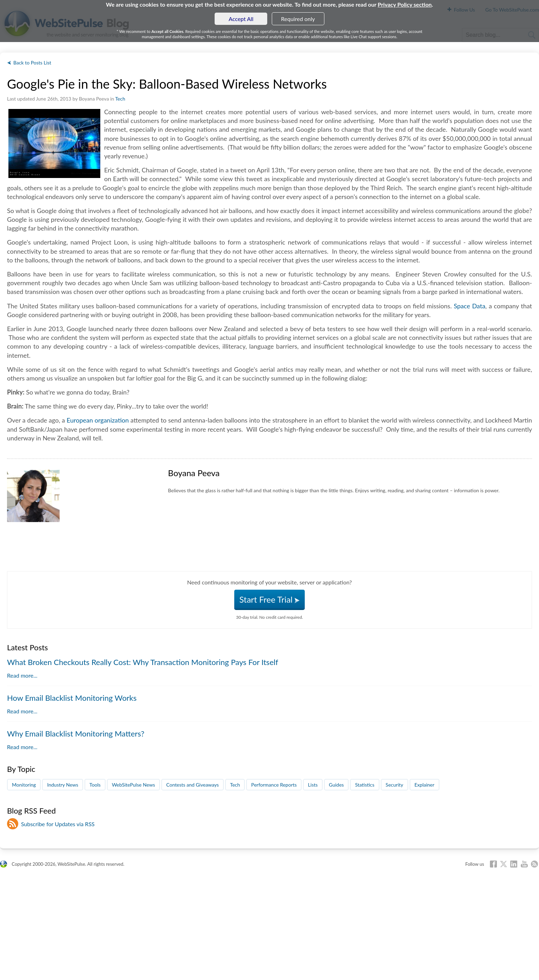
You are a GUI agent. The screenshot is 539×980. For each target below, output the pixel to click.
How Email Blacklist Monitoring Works (72, 698)
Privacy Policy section (405, 4)
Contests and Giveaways (193, 785)
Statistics (365, 785)
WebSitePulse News (133, 785)
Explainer (425, 785)
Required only (298, 19)
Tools (95, 785)
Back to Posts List (32, 63)
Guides (336, 785)
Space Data (470, 306)
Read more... (22, 675)
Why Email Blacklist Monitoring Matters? (76, 734)
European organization (98, 420)
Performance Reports (274, 785)
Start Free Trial (270, 599)
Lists (313, 785)
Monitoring (24, 785)
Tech (120, 99)
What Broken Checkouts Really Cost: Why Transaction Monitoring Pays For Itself (143, 662)
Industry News (63, 785)
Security (395, 785)
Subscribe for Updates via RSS (58, 824)
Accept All (241, 19)
